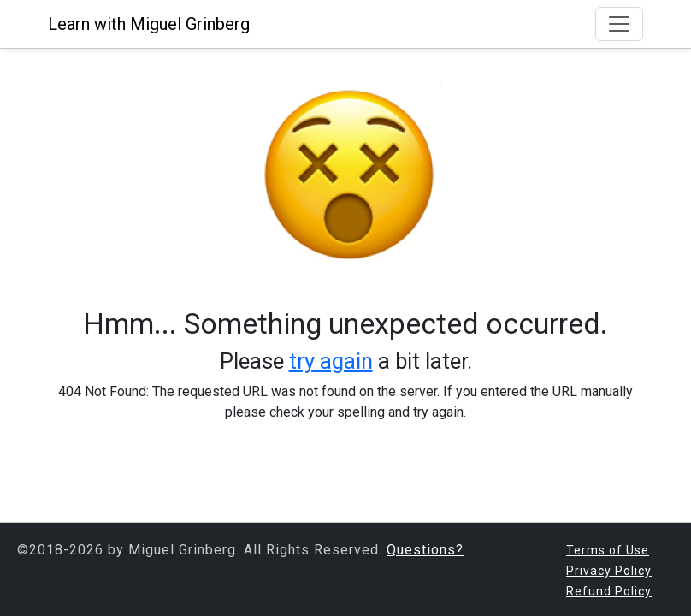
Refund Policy (609, 591)
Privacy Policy (609, 571)
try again (331, 361)
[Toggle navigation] (619, 24)
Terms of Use (608, 550)
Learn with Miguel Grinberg (149, 24)
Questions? (425, 550)
